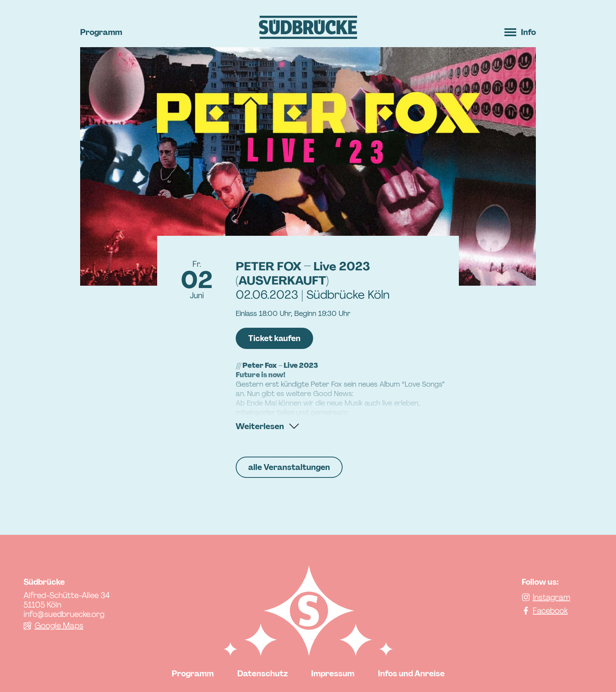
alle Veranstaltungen (289, 467)
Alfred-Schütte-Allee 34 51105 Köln (67, 600)
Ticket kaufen (274, 338)
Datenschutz (262, 674)
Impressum (333, 674)
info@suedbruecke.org (64, 614)
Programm (101, 32)
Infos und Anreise (411, 674)
